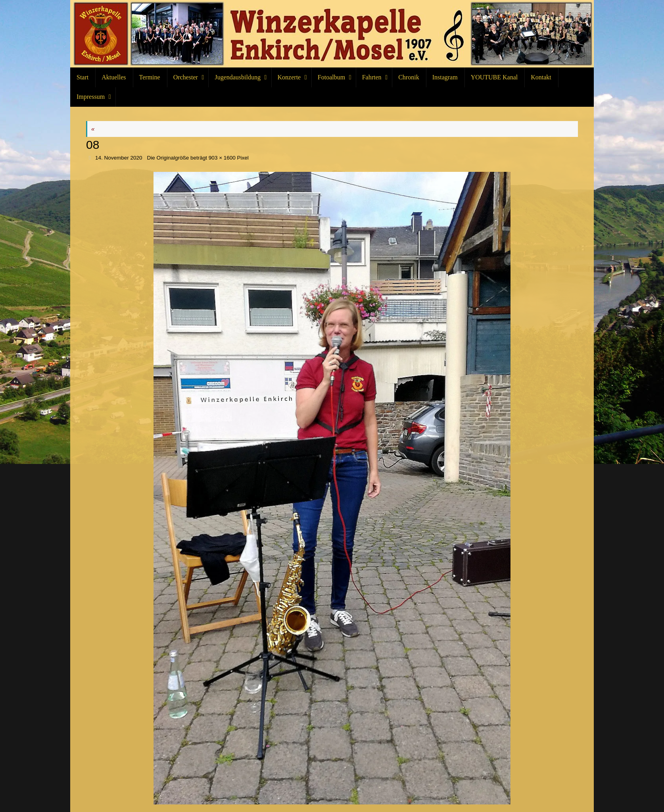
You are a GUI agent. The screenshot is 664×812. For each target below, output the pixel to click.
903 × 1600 (222, 158)
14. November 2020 (119, 158)
